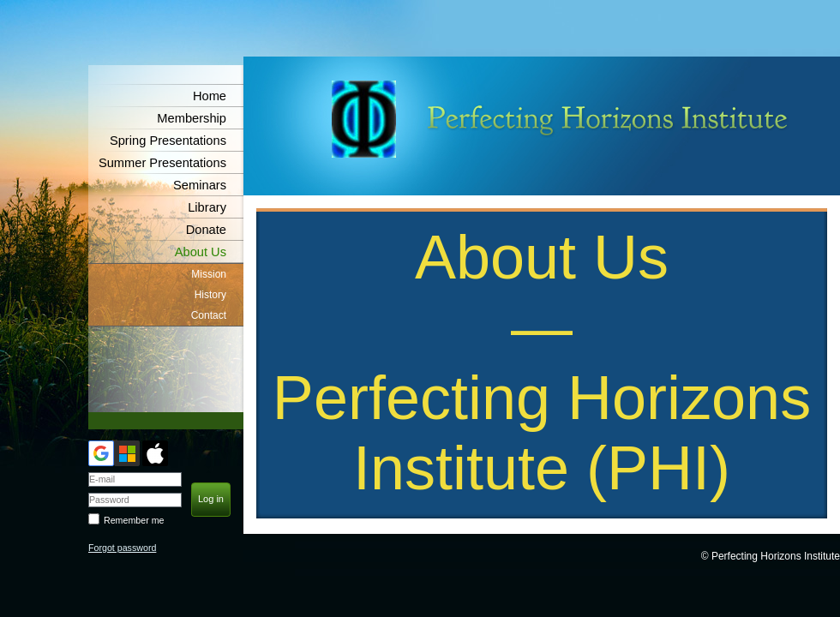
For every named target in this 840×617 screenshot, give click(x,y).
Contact (209, 315)
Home (210, 96)
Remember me (134, 520)
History (210, 295)
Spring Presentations (168, 141)
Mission (209, 274)
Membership (192, 118)
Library (207, 207)
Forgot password (122, 548)
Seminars (200, 185)
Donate (206, 230)
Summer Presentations (162, 163)
